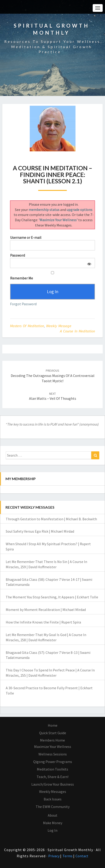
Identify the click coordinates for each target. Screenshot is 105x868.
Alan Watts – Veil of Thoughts (53, 396)
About (53, 815)
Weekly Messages (53, 792)
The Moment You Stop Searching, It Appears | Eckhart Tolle (52, 597)
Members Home (52, 740)
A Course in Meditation (77, 331)
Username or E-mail (26, 237)
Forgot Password (23, 304)
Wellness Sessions (53, 754)
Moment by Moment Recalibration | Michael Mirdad (46, 610)
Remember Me (52, 276)
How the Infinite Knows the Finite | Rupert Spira (43, 622)
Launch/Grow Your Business (53, 784)
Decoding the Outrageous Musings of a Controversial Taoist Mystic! (53, 376)
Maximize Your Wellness (53, 747)
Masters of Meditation (27, 326)
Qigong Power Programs (53, 762)
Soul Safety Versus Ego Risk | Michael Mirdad (40, 531)
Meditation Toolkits (52, 769)
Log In (52, 830)
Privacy (54, 856)
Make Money (53, 823)
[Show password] (88, 263)
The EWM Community (53, 807)
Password (17, 255)
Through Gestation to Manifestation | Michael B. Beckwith (51, 519)
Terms (68, 856)
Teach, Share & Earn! (52, 777)
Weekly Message (59, 326)
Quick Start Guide (53, 733)
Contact (82, 856)
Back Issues (53, 799)
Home (53, 725)
